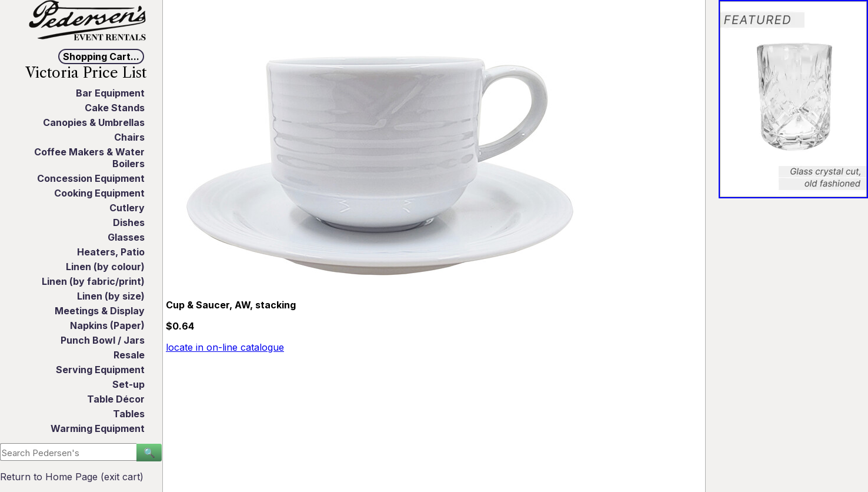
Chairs (129, 137)
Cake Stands (115, 108)
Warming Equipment (98, 428)
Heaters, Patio (111, 252)
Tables (129, 414)
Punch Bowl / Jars (103, 340)
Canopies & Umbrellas (94, 122)
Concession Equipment (91, 178)
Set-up (128, 384)
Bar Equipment (110, 93)
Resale (129, 355)
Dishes (129, 222)
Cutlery (127, 208)
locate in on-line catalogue (225, 347)
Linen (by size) (111, 296)
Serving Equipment (100, 370)
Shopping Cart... (101, 56)
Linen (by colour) (105, 267)
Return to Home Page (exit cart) (72, 477)
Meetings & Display (100, 311)
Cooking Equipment (99, 193)
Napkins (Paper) (107, 325)
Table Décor (116, 399)
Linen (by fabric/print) (93, 281)
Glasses (126, 237)
